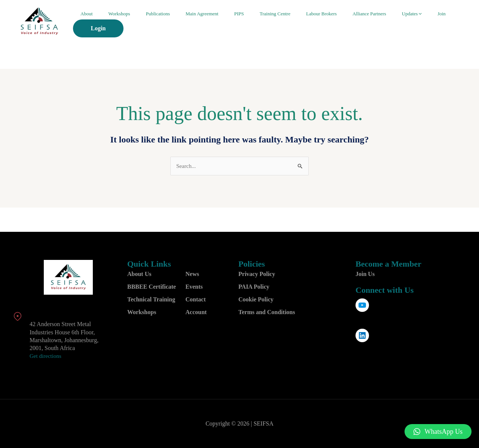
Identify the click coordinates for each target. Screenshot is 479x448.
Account (196, 312)
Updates (384, 23)
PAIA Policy (254, 287)
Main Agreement (211, 23)
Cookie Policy (256, 300)
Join (406, 23)
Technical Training (151, 300)
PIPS (241, 23)
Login (440, 22)
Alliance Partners (349, 23)
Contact (196, 300)
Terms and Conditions (267, 312)
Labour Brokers (308, 23)
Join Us (365, 274)
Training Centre (269, 23)
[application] (392, 23)
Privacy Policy (257, 274)
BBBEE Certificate (152, 287)
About (118, 23)
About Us (139, 274)
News (192, 274)
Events (194, 287)
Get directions (46, 357)
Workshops (144, 23)
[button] (438, 432)
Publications (175, 23)
